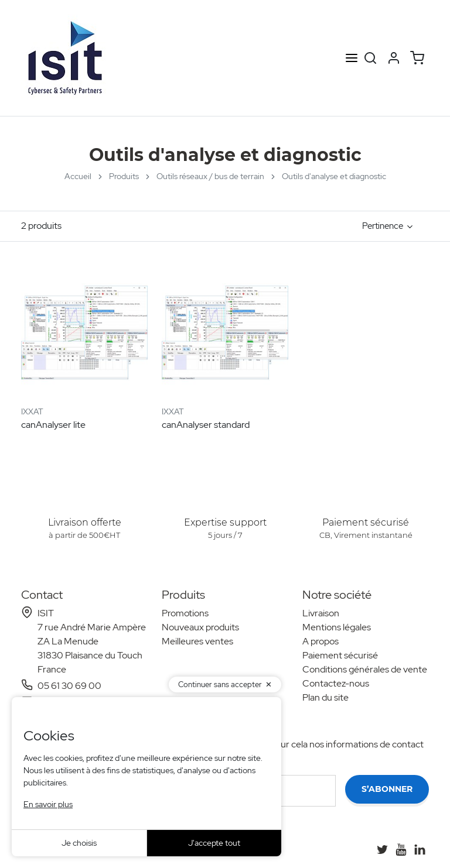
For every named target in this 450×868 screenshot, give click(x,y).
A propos (321, 641)
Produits (124, 176)
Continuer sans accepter (220, 685)
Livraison (321, 613)
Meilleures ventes (197, 641)
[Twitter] (382, 849)
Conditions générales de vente (365, 669)
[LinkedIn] (420, 849)
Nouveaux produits (200, 627)
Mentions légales (337, 627)
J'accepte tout (214, 843)
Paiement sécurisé (340, 655)
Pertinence (383, 226)
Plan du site (325, 697)
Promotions (185, 613)
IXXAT (32, 411)
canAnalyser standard (206, 425)
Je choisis (79, 843)
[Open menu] (352, 58)
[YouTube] (401, 849)
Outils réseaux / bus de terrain (210, 176)
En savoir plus (48, 804)
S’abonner (387, 789)
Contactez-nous (336, 683)
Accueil (78, 176)
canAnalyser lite (53, 425)
